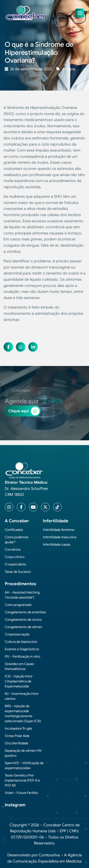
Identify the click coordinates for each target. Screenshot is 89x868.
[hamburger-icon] (80, 13)
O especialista (15, 564)
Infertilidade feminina (59, 530)
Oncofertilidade (16, 743)
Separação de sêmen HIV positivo (23, 753)
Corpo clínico (15, 557)
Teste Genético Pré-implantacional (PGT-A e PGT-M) (22, 780)
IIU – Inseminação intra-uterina (22, 696)
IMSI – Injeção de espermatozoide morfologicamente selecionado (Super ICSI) (23, 713)
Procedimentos (20, 584)
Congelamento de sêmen (23, 627)
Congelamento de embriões (25, 612)
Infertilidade (56, 521)
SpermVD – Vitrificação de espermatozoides (24, 765)
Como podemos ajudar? (17, 540)
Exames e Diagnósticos (22, 649)
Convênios (13, 549)
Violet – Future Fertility (21, 793)
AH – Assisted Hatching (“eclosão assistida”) (22, 595)
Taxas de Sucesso (18, 572)
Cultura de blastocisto (21, 642)
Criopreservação (17, 634)
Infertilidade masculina (60, 537)
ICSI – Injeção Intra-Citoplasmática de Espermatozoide (19, 681)
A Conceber (17, 521)
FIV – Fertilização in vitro (22, 656)
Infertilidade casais (57, 544)
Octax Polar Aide (17, 736)
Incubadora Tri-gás (18, 728)
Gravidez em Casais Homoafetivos (19, 666)
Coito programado (18, 605)
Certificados (14, 530)
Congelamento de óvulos (23, 619)
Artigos (69, 69)
